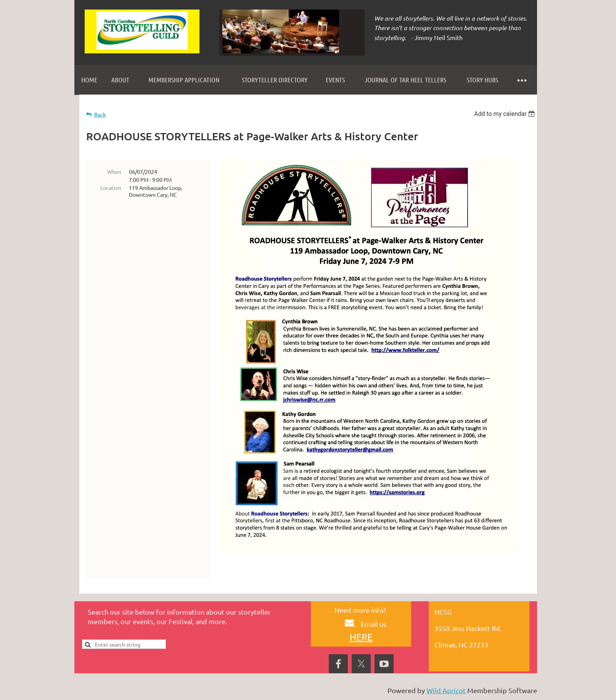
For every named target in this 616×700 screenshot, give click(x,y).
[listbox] (506, 114)
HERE (361, 637)
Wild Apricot (446, 690)
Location (111, 188)
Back (100, 115)
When (114, 172)
